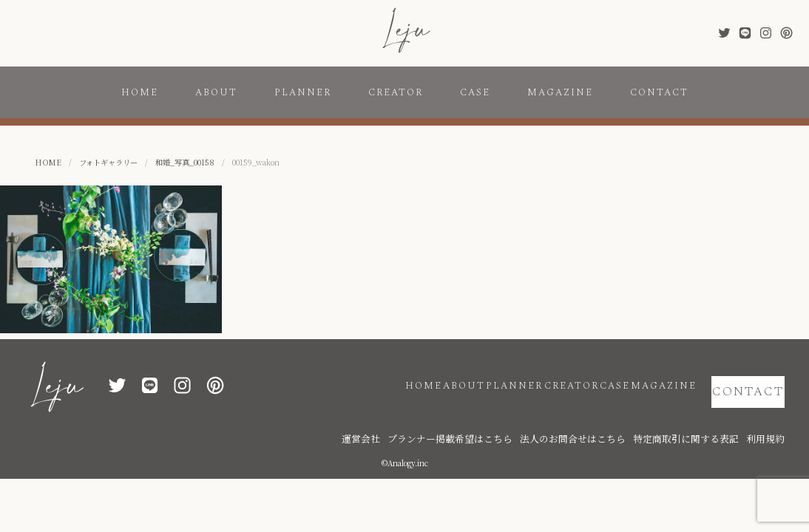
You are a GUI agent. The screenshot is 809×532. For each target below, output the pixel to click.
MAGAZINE (560, 92)
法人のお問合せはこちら (618, 416)
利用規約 (770, 416)
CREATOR (396, 92)
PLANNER (303, 92)
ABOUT (216, 92)
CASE (475, 92)
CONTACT (659, 92)
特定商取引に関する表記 (707, 416)
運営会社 (452, 416)
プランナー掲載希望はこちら (522, 416)
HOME (140, 92)
